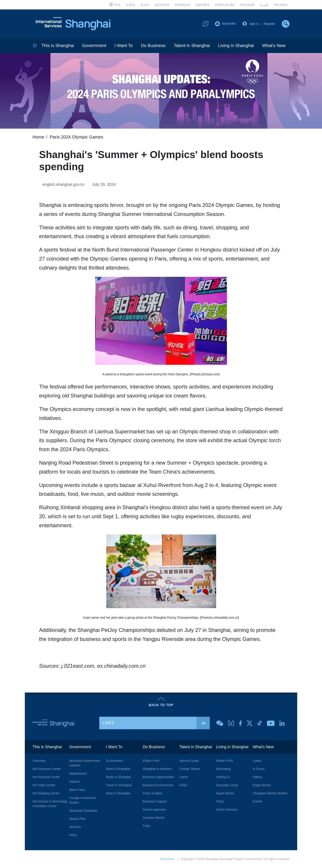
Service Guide (189, 761)
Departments (78, 773)
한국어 (145, 5)
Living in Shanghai (236, 46)
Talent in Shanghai (192, 46)
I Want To (124, 46)
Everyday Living (227, 785)
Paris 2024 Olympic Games (76, 137)
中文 (115, 4)
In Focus (259, 769)
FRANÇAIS (183, 5)
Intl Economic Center (47, 769)
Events (258, 801)
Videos (258, 777)
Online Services (227, 810)
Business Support (155, 801)
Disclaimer (167, 859)
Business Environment (158, 785)
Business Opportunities (158, 777)
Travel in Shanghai (119, 785)
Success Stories (154, 818)
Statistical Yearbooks (83, 811)
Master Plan (77, 819)
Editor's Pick (151, 761)
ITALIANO (280, 5)
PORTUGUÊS (225, 5)
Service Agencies (154, 810)
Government (94, 46)
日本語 (130, 5)
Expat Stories (225, 793)
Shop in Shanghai (118, 793)
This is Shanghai (58, 46)
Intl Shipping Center (46, 793)
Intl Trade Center (44, 785)
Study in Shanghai (118, 777)
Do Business (153, 46)
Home (38, 137)
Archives (75, 827)
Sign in (254, 24)
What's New (274, 46)
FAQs (73, 835)
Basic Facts (77, 790)
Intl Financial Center (46, 777)
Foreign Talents (190, 769)
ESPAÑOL (203, 5)
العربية (264, 5)
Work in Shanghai (118, 769)
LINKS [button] (156, 723)
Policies (74, 782)
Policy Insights (152, 793)
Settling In (223, 777)
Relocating (223, 769)
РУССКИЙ (247, 5)
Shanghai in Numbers (157, 769)
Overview (39, 761)
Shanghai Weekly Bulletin (270, 793)
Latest (184, 777)
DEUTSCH (162, 5)
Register (270, 24)
